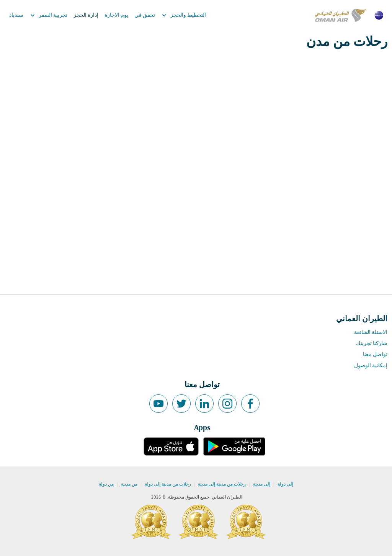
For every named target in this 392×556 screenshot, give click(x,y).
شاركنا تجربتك (372, 344)
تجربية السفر (47, 15)
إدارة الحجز (86, 16)
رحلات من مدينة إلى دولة (168, 484)
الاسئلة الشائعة (371, 333)
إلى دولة (285, 484)
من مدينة (129, 484)
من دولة (106, 484)
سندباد (16, 16)
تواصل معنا (375, 355)
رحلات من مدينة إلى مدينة (222, 484)
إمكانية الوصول (371, 366)
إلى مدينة (262, 484)
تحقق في (145, 16)
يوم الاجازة (116, 16)
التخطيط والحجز (182, 15)
